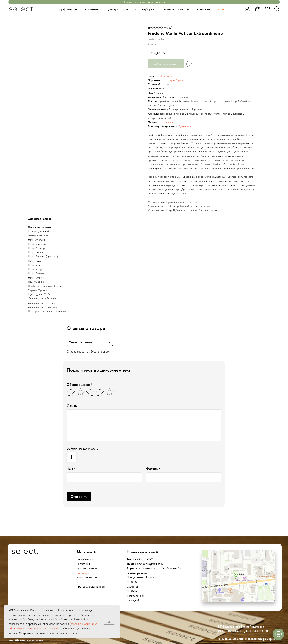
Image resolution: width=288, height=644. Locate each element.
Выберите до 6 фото (83, 448)
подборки (83, 573)
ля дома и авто (88, 568)
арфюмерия (86, 559)
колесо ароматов (87, 577)
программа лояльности (91, 587)
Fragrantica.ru (166, 122)
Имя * (71, 469)
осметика (84, 564)
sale (79, 582)
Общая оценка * (80, 385)
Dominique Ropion (173, 80)
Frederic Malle (165, 76)
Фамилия (153, 469)
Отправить (79, 497)
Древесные (185, 126)
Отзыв (72, 406)
